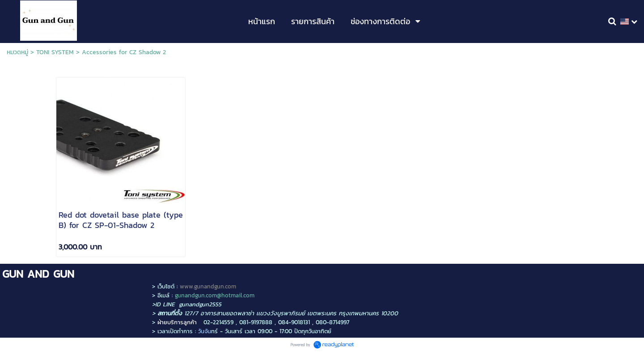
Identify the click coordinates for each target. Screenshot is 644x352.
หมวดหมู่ (17, 52)
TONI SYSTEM (55, 52)
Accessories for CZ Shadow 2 (124, 52)
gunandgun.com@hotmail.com (215, 295)
